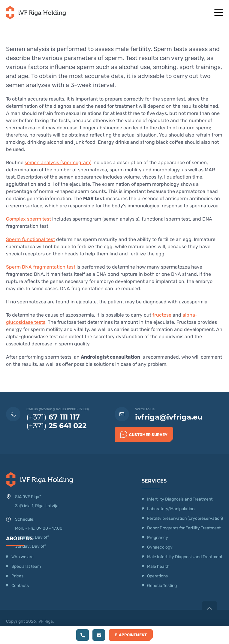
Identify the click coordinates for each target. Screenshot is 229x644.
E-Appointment (131, 635)
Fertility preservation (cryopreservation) (185, 518)
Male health (158, 566)
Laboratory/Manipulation (171, 509)
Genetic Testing (162, 586)
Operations (158, 576)
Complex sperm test (29, 219)
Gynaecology (160, 547)
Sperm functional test (30, 239)
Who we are (23, 557)
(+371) (53, 417)
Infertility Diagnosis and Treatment (180, 499)
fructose (163, 315)
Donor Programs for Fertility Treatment (184, 528)
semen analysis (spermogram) (58, 163)
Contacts (20, 586)
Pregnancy (158, 538)
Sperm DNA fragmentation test (41, 267)
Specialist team (26, 566)
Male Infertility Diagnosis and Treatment (185, 557)
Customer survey (144, 434)
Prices (17, 576)
